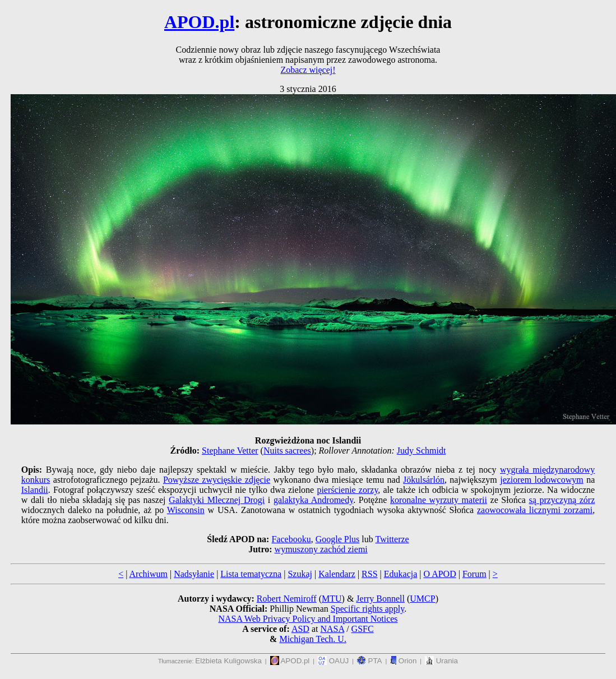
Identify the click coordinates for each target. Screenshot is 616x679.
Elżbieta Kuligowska (228, 661)
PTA (370, 661)
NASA (332, 629)
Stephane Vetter (230, 451)
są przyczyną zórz (562, 500)
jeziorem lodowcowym (542, 480)
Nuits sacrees (287, 451)
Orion (403, 661)
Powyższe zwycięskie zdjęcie (217, 480)
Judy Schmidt (422, 451)
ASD (300, 629)
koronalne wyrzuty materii (439, 500)
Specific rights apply (367, 609)
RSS (369, 574)
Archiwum (149, 574)
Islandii (35, 490)
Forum (474, 574)
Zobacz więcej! (308, 70)
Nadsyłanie (194, 574)
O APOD (439, 574)
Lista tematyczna (251, 574)
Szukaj (300, 574)
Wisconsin (186, 510)
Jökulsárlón (424, 480)
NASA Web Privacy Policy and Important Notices (308, 619)
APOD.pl (199, 22)
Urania (441, 661)
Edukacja (401, 574)
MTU (332, 599)
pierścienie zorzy (347, 490)
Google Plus (338, 539)
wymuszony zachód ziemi (321, 549)
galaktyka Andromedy (313, 500)
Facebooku (291, 539)
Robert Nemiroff (287, 599)
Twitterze (392, 539)
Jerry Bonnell (380, 599)
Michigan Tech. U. (312, 639)
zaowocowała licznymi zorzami (535, 510)
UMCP (422, 599)
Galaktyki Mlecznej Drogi (217, 500)
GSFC (363, 629)
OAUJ (333, 661)
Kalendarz (337, 574)
